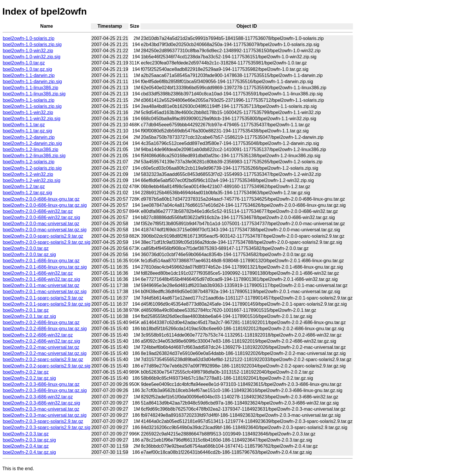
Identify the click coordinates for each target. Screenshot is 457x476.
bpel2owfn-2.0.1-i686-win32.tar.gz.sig (42, 279)
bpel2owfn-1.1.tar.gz (24, 125)
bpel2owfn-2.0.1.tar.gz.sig (29, 316)
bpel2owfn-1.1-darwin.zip (29, 75)
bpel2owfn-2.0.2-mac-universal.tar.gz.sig (45, 353)
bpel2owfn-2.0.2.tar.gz (26, 372)
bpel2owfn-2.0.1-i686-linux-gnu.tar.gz (41, 261)
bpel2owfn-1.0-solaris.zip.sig (32, 44)
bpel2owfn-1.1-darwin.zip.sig (32, 82)
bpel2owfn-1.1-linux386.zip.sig (34, 94)
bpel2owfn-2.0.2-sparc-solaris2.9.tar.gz (43, 359)
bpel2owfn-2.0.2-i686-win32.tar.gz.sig (42, 341)
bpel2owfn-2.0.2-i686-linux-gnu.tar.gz (41, 322)
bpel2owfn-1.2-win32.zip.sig (32, 180)
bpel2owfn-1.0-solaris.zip (29, 38)
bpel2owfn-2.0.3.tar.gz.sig (29, 440)
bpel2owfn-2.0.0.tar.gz (26, 248)
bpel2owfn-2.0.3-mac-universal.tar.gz (41, 409)
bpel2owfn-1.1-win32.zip (28, 112)
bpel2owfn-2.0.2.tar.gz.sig (29, 378)
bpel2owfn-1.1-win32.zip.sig (32, 119)
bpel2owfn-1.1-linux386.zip (31, 88)
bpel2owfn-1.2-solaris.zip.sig (32, 168)
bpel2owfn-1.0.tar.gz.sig (28, 69)
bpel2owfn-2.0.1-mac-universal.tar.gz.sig (45, 292)
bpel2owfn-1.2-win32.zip (28, 174)
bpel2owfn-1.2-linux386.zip (31, 149)
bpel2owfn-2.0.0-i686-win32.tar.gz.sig (42, 217)
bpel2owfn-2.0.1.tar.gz (26, 310)
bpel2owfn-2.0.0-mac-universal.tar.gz (41, 224)
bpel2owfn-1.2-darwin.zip (29, 137)
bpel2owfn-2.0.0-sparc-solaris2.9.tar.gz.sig (47, 242)
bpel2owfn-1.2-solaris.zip (29, 162)
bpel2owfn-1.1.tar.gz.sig (28, 131)
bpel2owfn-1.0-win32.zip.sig (32, 57)
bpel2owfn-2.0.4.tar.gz (26, 446)
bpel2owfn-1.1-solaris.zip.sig (32, 106)
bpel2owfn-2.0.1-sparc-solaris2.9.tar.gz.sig (47, 304)
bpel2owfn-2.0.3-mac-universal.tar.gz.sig (45, 415)
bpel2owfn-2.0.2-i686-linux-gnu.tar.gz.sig (45, 329)
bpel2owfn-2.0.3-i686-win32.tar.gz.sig (42, 403)
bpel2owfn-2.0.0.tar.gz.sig (29, 254)
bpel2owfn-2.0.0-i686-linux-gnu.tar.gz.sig (45, 205)
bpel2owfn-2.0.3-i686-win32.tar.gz (38, 397)
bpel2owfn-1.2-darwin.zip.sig (32, 143)
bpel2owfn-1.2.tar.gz (24, 187)
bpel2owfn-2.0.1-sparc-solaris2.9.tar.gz (43, 298)
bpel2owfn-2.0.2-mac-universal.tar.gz (41, 347)
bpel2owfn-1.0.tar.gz (24, 63)
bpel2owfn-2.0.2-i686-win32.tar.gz (38, 335)
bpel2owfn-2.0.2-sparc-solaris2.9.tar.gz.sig (47, 366)
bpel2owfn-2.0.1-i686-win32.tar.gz (38, 273)
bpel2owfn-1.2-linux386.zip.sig (34, 156)
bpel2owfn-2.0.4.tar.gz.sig (29, 452)
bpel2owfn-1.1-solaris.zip (29, 100)
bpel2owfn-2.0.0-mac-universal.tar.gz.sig (45, 230)
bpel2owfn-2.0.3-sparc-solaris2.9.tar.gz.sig (47, 427)
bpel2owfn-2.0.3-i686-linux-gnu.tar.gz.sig (45, 390)
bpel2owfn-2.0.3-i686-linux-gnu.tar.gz (41, 384)
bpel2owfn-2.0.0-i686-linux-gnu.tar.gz (41, 199)
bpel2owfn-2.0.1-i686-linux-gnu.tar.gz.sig (45, 267)
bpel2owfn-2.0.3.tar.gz (26, 434)
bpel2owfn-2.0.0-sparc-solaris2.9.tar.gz (43, 236)
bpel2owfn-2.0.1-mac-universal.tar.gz (41, 285)
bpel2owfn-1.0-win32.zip (28, 51)
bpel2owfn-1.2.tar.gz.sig (28, 193)
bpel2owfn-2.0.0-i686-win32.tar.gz (38, 211)
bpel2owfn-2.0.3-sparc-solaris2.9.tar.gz (43, 421)
